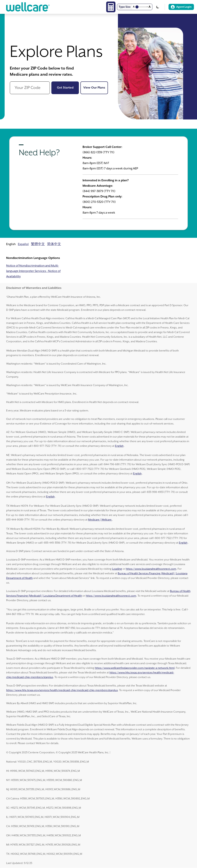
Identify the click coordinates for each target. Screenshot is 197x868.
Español (23, 244)
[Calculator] (111, 7)
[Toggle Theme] (158, 7)
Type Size (125, 7)
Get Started (68, 87)
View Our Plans (96, 87)
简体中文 (54, 244)
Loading (117, 569)
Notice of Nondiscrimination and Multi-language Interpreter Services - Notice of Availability (33, 271)
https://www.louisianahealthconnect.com (151, 569)
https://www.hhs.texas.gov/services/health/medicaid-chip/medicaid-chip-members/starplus (62, 690)
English (119, 446)
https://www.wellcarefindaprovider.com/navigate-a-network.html (135, 668)
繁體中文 (38, 244)
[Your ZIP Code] (30, 88)
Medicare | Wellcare (100, 520)
